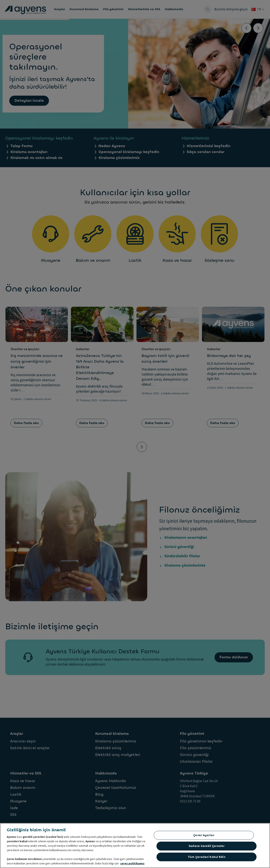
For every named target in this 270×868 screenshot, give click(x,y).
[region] (135, 846)
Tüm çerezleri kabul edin (207, 857)
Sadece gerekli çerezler (207, 846)
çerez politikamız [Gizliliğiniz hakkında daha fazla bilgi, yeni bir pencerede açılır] (132, 864)
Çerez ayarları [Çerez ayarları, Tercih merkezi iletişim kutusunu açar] (204, 835)
